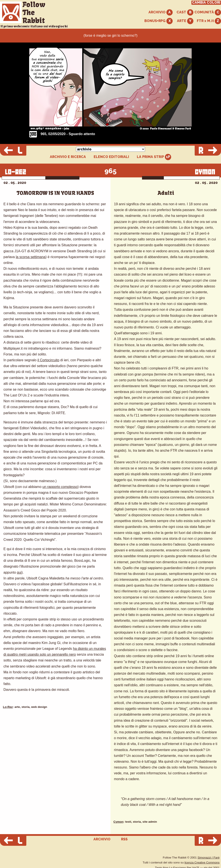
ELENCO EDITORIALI (111, 157)
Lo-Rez (8, 707)
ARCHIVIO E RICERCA (68, 157)
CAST (185, 12)
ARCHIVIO (161, 12)
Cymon (118, 822)
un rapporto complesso (60, 487)
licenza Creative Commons (202, 862)
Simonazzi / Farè (208, 858)
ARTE (185, 21)
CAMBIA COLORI (206, 3)
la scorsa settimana (31, 257)
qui (19, 572)
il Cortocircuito (48, 360)
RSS (124, 839)
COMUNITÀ (208, 12)
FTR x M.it (209, 21)
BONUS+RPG (159, 21)
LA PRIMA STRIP (154, 157)
